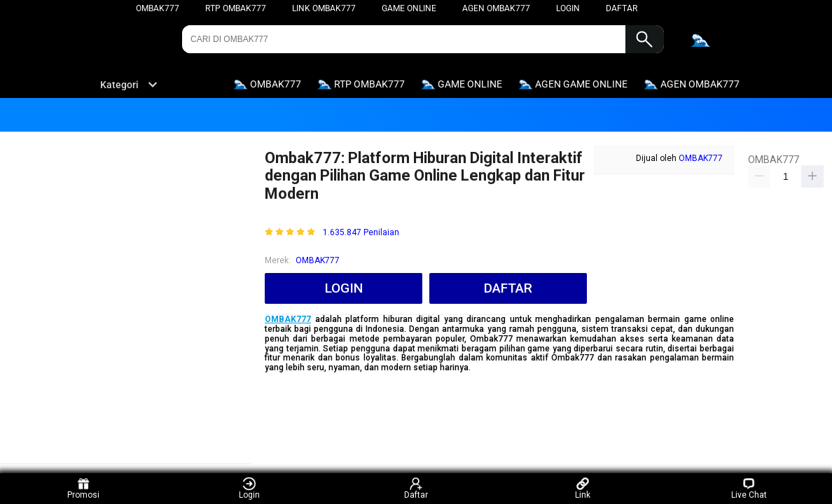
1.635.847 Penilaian (361, 233)
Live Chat (749, 488)
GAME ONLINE (409, 8)
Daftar (416, 488)
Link (583, 488)
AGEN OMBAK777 (496, 8)
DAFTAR (622, 8)
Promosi (83, 488)
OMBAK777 (158, 8)
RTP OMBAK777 (236, 8)
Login (249, 488)
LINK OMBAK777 (324, 8)
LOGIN (568, 8)
